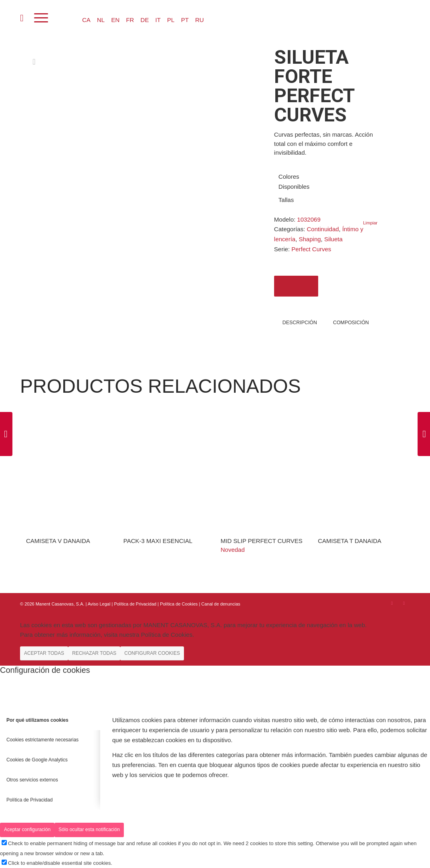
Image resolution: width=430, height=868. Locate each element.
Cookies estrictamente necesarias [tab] (42, 740)
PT (185, 20)
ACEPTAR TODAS (44, 653)
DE (145, 20)
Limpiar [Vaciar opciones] (370, 223)
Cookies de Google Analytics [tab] (37, 760)
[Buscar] (22, 18)
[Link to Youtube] (404, 603)
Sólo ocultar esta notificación (89, 830)
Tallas (286, 200)
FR (130, 20)
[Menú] (41, 18)
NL (101, 20)
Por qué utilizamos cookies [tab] (37, 720)
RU (200, 20)
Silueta (333, 239)
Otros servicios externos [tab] (32, 780)
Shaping (310, 239)
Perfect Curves (311, 249)
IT (158, 20)
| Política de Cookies (178, 604)
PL (171, 20)
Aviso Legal (99, 604)
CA (86, 20)
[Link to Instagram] (392, 603)
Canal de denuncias (221, 604)
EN (115, 20)
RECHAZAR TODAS (94, 653)
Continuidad (323, 229)
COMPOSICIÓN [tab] (351, 323)
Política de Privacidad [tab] (29, 800)
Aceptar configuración (27, 830)
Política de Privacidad (136, 604)
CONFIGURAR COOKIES (152, 653)
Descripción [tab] (300, 323)
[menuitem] (22, 18)
